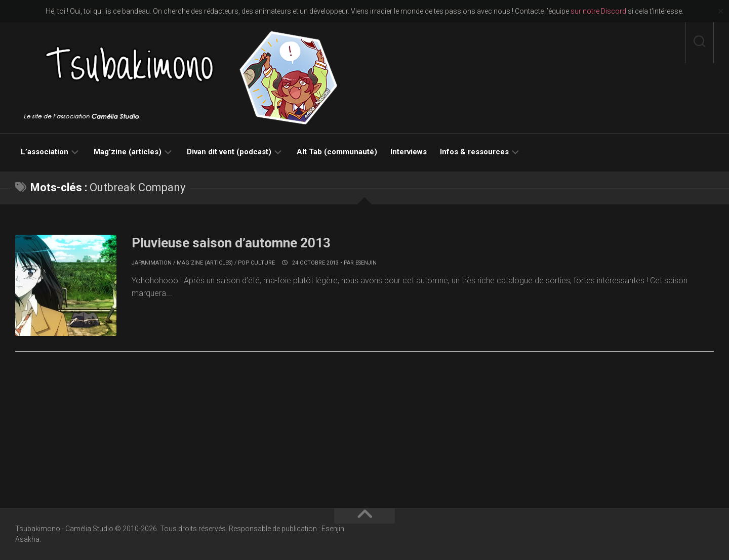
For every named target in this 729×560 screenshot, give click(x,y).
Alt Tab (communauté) (337, 152)
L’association (45, 152)
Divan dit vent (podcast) (229, 152)
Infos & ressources (474, 152)
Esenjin (366, 263)
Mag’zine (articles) (128, 152)
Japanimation (152, 263)
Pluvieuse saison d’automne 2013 (231, 243)
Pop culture (256, 263)
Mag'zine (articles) (205, 263)
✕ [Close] (721, 11)
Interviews (409, 152)
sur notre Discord (598, 11)
